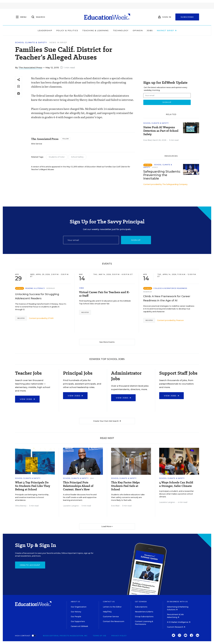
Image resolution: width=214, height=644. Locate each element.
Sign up (136, 240)
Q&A (92, 478)
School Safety (77, 157)
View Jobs (27, 399)
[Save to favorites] (19, 87)
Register (21, 318)
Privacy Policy (119, 636)
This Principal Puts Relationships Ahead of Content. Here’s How (78, 486)
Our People (76, 617)
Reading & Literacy (35, 288)
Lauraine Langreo (71, 506)
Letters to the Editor (112, 607)
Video (155, 167)
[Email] (91, 240)
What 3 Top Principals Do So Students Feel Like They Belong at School (33, 486)
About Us (75, 602)
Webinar (51, 288)
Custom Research (176, 627)
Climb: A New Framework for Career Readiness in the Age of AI (167, 298)
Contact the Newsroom (114, 621)
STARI (51, 318)
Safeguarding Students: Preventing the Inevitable (162, 175)
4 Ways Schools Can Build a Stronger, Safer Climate (176, 484)
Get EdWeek (141, 602)
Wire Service (37, 144)
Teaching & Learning (95, 30)
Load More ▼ (107, 526)
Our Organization (79, 607)
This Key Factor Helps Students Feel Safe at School (125, 486)
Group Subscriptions (144, 617)
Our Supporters (78, 621)
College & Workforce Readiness (170, 288)
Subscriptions (141, 607)
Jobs (150, 30)
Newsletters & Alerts (144, 612)
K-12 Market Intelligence (179, 622)
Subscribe (187, 17)
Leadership (45, 30)
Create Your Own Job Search (107, 421)
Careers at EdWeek (79, 626)
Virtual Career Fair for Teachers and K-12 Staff (104, 294)
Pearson (180, 320)
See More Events (107, 342)
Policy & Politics (67, 30)
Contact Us (109, 602)
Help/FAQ (107, 612)
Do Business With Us (177, 602)
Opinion (138, 30)
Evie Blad (147, 140)
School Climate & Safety (31, 42)
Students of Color (57, 157)
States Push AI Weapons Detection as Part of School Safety (161, 131)
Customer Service (111, 617)
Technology (121, 30)
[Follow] (66, 139)
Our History (76, 612)
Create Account (30, 565)
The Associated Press (30, 68)
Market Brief (167, 30)
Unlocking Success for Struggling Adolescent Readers (37, 296)
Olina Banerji (21, 506)
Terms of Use (100, 636)
